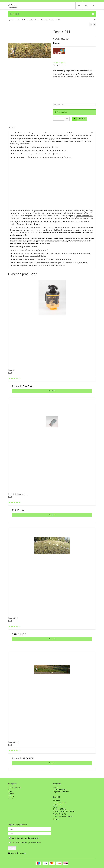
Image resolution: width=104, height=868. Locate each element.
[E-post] (29, 833)
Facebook (13, 853)
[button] (91, 24)
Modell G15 (68, 157)
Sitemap (56, 819)
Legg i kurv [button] (79, 119)
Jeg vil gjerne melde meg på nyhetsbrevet (31, 838)
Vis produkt (52, 391)
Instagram (22, 853)
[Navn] (29, 829)
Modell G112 (58, 154)
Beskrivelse (12, 128)
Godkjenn (12, 848)
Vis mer (11, 798)
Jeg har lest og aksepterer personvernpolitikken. (27, 843)
